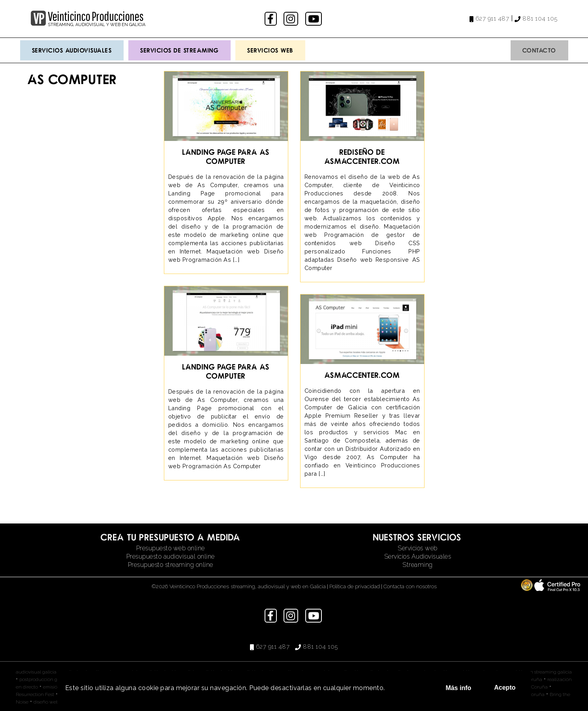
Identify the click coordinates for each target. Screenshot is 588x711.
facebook (271, 19)
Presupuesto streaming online (171, 565)
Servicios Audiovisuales (72, 50)
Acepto (505, 688)
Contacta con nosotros (410, 586)
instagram (292, 19)
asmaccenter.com (362, 375)
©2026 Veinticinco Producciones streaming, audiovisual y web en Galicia (239, 586)
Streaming (418, 565)
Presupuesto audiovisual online (171, 556)
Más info (458, 688)
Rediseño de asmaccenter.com (362, 156)
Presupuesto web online (171, 548)
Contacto (539, 50)
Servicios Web (270, 50)
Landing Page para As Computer (226, 156)
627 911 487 (492, 19)
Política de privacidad (355, 586)
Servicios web (418, 548)
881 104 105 (540, 19)
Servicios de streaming (179, 50)
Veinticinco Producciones (96, 16)
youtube (314, 19)
